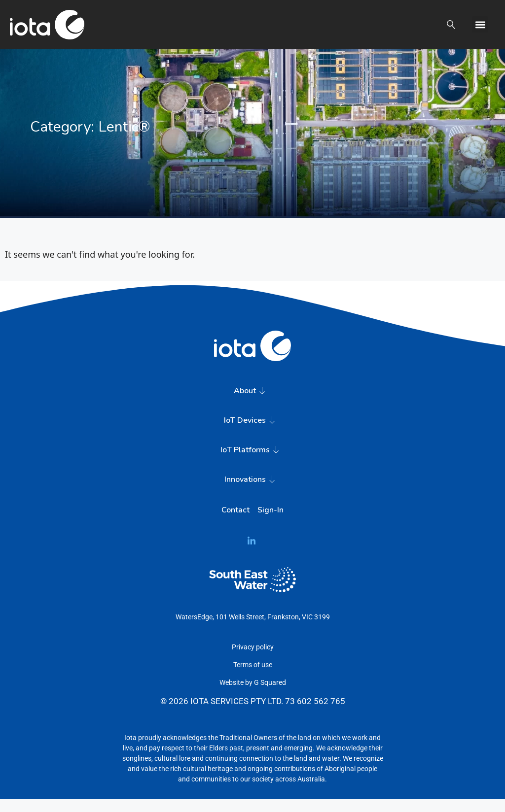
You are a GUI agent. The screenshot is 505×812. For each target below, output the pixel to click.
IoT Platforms (253, 463)
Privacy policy (253, 660)
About (252, 404)
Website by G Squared (253, 696)
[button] (448, 24)
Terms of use (253, 678)
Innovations (253, 493)
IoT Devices (252, 434)
